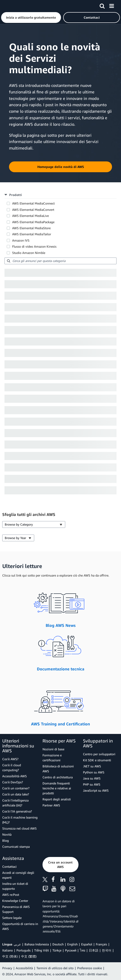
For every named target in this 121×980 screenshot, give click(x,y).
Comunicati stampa (16, 847)
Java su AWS (92, 778)
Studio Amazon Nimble (29, 253)
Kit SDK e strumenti (97, 760)
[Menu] (112, 5)
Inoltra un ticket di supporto (15, 886)
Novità (7, 834)
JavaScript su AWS (96, 790)
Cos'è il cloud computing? (12, 767)
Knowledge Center (15, 901)
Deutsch (58, 944)
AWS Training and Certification (60, 724)
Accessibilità (24, 968)
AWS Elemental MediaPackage (33, 222)
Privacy (7, 968)
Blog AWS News (61, 625)
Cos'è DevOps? (13, 782)
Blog (6, 840)
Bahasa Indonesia (37, 944)
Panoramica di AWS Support (16, 909)
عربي (17, 944)
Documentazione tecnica (61, 669)
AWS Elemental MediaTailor (32, 234)
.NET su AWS (92, 766)
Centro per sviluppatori (99, 754)
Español (87, 944)
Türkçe (57, 950)
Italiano (8, 950)
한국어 (107, 950)
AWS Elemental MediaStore (31, 228)
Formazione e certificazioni (52, 758)
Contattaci (9, 867)
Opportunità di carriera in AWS (20, 926)
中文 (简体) (10, 956)
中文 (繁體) (29, 956)
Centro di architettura (58, 777)
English (72, 944)
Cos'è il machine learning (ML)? (20, 820)
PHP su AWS (92, 784)
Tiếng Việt (41, 950)
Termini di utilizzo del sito (55, 968)
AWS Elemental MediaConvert (33, 210)
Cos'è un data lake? (16, 794)
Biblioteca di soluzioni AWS (58, 769)
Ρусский (71, 950)
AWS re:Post (11, 895)
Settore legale (12, 918)
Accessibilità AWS (15, 776)
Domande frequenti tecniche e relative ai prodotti (57, 788)
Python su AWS (94, 772)
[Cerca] (102, 5)
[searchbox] (60, 261)
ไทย (83, 950)
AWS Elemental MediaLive (30, 216)
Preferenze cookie (90, 968)
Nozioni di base (53, 749)
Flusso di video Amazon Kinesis (34, 246)
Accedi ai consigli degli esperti (18, 875)
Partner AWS (51, 805)
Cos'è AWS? (10, 759)
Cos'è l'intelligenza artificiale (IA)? (15, 803)
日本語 (94, 950)
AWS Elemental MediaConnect (33, 203)
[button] (31, 18)
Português (24, 950)
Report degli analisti (57, 799)
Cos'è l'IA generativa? (17, 811)
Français (101, 944)
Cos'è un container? (16, 788)
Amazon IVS (21, 240)
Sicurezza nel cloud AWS (19, 828)
